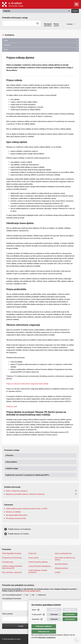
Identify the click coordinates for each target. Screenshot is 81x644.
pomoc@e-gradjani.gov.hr (32, 591)
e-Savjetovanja (8, 562)
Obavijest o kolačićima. (47, 637)
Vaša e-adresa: (8, 614)
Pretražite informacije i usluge (15, 18)
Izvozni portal (33, 558)
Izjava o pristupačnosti (63, 553)
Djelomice (41, 595)
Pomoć (56, 24)
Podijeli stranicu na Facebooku (19, 529)
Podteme (7, 45)
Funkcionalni (37, 619)
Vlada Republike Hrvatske (12, 553)
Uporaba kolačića (61, 564)
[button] (37, 11)
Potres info (32, 553)
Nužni (34, 614)
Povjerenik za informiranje (12, 558)
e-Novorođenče (11, 462)
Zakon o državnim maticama (17, 491)
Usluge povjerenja (61, 568)
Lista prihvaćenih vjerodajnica (39, 566)
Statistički (36, 623)
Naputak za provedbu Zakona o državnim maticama (25, 494)
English (75, 11)
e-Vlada (58, 572)
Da (26, 595)
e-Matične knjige (12, 468)
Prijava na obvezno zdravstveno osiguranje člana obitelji (27, 384)
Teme (6, 40)
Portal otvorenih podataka (38, 562)
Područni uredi (12, 406)
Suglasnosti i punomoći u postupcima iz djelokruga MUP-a (27, 475)
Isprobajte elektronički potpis (17, 515)
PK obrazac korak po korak (16, 518)
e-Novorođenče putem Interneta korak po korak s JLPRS (27, 509)
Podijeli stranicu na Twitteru (18, 534)
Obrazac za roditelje (13, 512)
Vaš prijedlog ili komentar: (12, 599)
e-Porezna (9, 455)
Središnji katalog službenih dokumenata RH (12, 567)
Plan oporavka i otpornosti (12, 572)
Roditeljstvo (10, 35)
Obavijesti (48, 24)
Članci (6, 49)
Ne (32, 595)
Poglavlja (7, 11)
